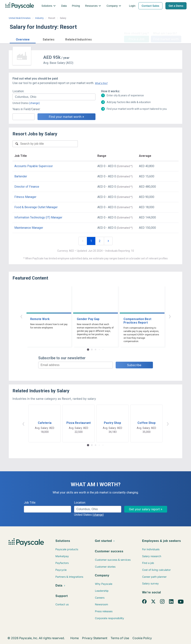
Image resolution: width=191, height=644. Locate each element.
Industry (39, 18)
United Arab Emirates (20, 18)
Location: (18, 91)
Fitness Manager (25, 197)
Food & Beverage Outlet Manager (36, 207)
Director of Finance (27, 187)
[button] (23, 39)
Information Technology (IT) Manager (38, 217)
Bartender (21, 176)
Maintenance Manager (29, 228)
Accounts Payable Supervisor (34, 166)
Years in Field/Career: (26, 109)
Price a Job (136, 39)
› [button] (170, 316)
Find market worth (166, 39)
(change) (34, 103)
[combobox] (54, 97)
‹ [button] (21, 316)
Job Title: (30, 503)
